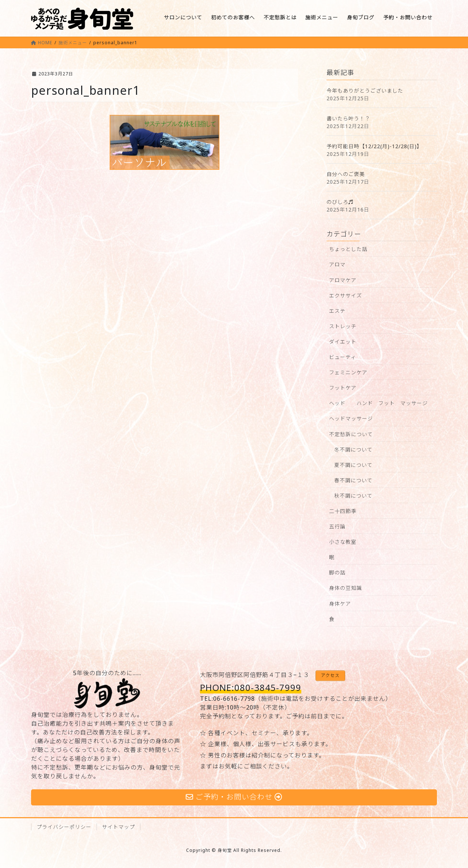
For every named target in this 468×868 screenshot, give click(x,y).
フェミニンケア (348, 372)
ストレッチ (343, 326)
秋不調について (353, 496)
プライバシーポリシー (64, 827)
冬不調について (353, 450)
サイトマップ (118, 827)
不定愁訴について (351, 434)
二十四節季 (343, 511)
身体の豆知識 (346, 588)
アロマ (337, 264)
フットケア (343, 388)
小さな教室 (343, 542)
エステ (337, 311)
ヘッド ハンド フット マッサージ (378, 403)
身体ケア (340, 604)
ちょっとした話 (348, 249)
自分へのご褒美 (346, 174)
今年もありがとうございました (365, 91)
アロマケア (343, 280)
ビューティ (343, 357)
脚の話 (337, 573)
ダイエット (343, 342)
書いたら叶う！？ (348, 118)
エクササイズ (346, 295)
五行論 (337, 526)
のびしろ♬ (340, 202)
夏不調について (353, 465)
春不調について (353, 480)
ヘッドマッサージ (351, 418)
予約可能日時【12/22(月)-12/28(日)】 (374, 146)
